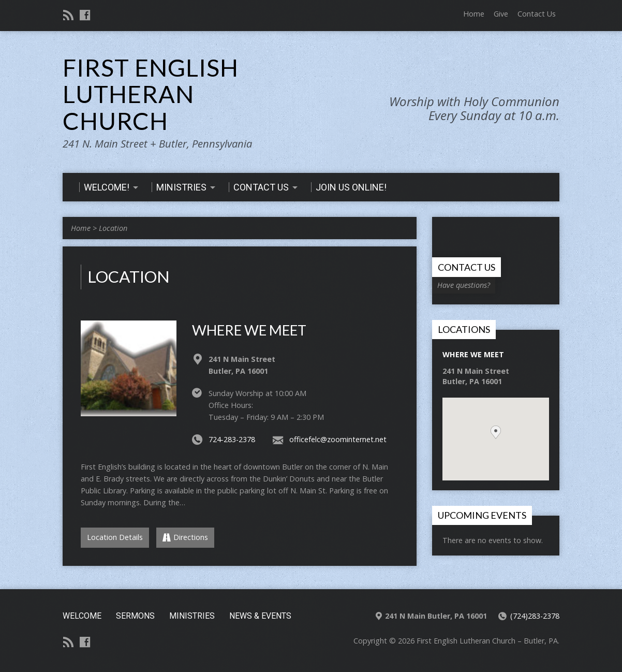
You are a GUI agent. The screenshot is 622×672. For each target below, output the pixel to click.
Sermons (135, 616)
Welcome (82, 616)
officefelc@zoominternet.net (338, 439)
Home (474, 14)
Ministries (192, 616)
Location (113, 228)
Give (501, 14)
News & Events (260, 616)
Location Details (115, 537)
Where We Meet (249, 330)
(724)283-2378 (535, 616)
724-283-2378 (232, 439)
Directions (185, 537)
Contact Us (537, 14)
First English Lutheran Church (151, 94)
